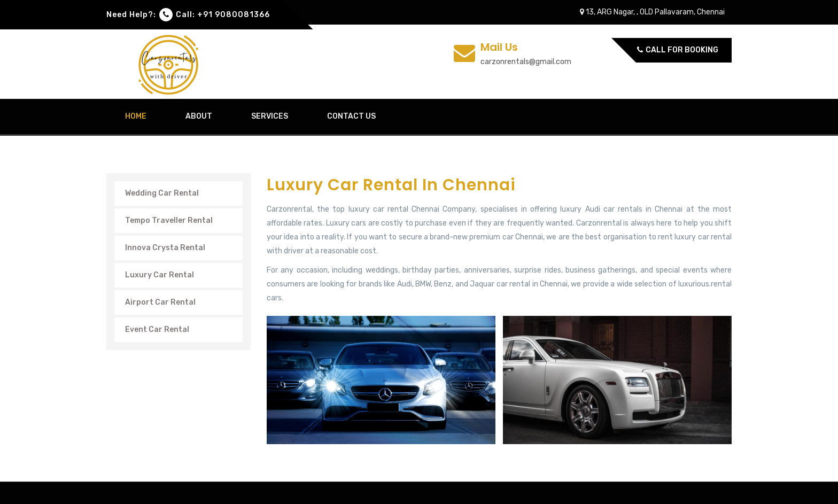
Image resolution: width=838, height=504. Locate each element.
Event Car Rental (157, 329)
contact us (351, 116)
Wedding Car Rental (162, 193)
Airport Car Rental (160, 302)
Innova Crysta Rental (165, 248)
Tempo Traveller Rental (169, 220)
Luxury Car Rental (160, 275)
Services (270, 116)
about (199, 116)
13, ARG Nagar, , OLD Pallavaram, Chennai (652, 12)
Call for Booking (678, 50)
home (136, 116)
